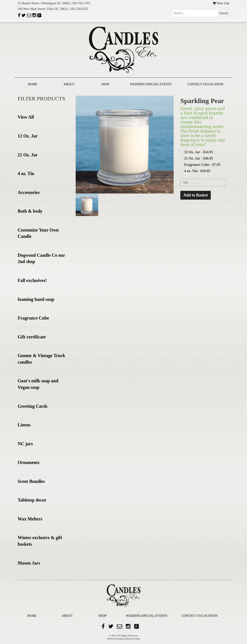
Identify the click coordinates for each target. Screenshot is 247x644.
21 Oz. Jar (28, 155)
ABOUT (69, 84)
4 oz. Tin (26, 173)
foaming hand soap (36, 299)
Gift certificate (32, 337)
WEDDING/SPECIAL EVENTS (151, 84)
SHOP (105, 84)
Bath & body (30, 211)
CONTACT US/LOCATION (205, 84)
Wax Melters (30, 519)
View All (26, 117)
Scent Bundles (31, 481)
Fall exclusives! (32, 280)
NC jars (25, 444)
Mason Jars (29, 563)
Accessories (29, 192)
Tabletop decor (32, 500)
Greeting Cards (33, 406)
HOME (33, 84)
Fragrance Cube (33, 318)
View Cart (221, 3)
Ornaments (29, 462)
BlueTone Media (133, 639)
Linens (24, 425)
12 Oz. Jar (28, 136)
